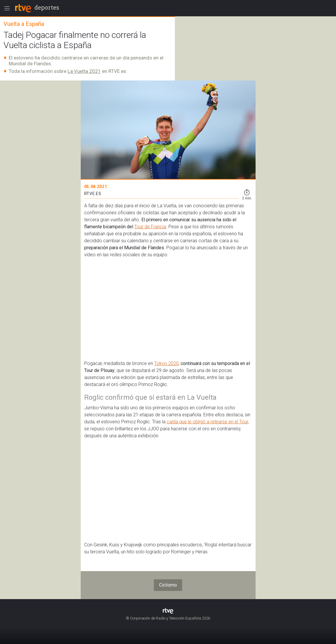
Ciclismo (168, 585)
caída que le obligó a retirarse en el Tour (207, 422)
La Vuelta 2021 (84, 71)
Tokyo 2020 (166, 363)
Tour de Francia (150, 227)
